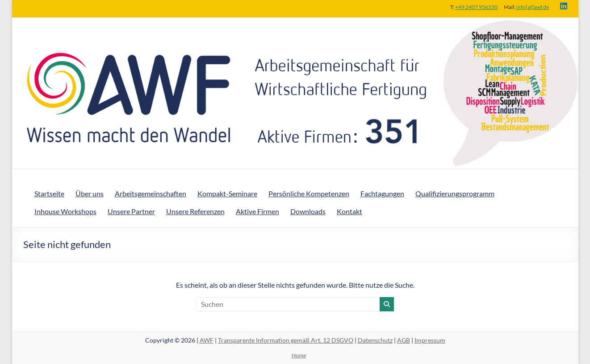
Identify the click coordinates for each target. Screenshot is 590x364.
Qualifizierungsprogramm (455, 193)
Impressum (430, 340)
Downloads (308, 211)
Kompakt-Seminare (227, 193)
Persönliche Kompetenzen (309, 193)
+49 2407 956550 (476, 7)
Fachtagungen (382, 193)
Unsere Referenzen (195, 211)
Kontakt (349, 211)
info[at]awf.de (533, 7)
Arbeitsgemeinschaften (151, 193)
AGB (404, 340)
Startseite (49, 193)
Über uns (90, 193)
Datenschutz (375, 340)
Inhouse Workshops (65, 211)
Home (299, 355)
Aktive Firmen (257, 211)
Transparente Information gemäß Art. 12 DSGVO (286, 340)
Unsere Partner (131, 211)
